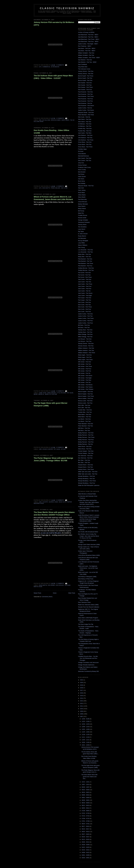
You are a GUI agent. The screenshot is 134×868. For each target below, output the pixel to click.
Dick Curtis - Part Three (85, 307)
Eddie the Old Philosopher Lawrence (89, 485)
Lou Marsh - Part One (84, 419)
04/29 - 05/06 (86, 845)
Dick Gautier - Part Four (85, 90)
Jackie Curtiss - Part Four (86, 323)
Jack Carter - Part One (85, 279)
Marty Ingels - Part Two (85, 357)
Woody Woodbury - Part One (87, 476)
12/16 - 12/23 (86, 724)
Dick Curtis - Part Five (84, 312)
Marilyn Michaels (83, 204)
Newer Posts (38, 593)
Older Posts (72, 593)
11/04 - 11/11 (86, 740)
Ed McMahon (55, 67)
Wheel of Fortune (51, 394)
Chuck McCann (83, 202)
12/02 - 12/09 (86, 729)
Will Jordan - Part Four (85, 369)
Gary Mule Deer (83, 67)
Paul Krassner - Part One (85, 92)
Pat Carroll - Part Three (85, 277)
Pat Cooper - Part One (85, 298)
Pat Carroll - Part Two (84, 275)
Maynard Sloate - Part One (86, 112)
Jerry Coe (81, 163)
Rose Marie (81, 193)
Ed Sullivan (46, 120)
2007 (82, 716)
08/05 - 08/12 (86, 808)
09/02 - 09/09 (86, 798)
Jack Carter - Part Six (84, 291)
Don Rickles (60, 585)
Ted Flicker (81, 174)
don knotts (46, 188)
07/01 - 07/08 (86, 821)
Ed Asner (81, 151)
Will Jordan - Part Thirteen (86, 389)
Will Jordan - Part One (85, 362)
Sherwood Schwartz (84, 222)
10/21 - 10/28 (86, 745)
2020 (82, 683)
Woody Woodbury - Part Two (86, 479)
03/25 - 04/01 (86, 858)
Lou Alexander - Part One (86, 250)
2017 (82, 690)
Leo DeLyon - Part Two (85, 341)
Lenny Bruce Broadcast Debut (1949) (89, 555)
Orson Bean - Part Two (85, 144)
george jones (53, 502)
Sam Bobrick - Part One (85, 60)
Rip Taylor (81, 231)
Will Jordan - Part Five (85, 371)
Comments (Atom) (47, 597)
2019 (82, 685)
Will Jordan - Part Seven (85, 376)
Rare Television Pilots (84, 602)
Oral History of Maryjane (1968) (87, 577)
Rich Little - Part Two (84, 408)
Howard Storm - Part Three (86, 469)
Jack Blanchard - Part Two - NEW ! (88, 37)
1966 (40, 502)
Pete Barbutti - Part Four (85, 266)
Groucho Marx (56, 120)
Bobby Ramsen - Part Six (86, 444)
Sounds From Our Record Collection (89, 607)
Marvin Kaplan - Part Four (86, 398)
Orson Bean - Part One (85, 142)
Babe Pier (81, 213)
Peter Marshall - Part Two (86, 426)
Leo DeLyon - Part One (85, 339)
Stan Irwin (81, 188)
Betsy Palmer (82, 209)
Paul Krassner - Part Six (85, 103)
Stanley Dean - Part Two (85, 332)
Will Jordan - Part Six (84, 373)
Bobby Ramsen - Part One (86, 433)
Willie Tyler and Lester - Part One (88, 472)
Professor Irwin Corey (84, 167)
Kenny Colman (82, 165)
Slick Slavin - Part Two (85, 122)
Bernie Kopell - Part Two (85, 78)
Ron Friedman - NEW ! (85, 46)
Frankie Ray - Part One (85, 128)
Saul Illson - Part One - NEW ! (87, 48)
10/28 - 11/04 (86, 742)
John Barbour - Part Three (86, 140)
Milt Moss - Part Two (84, 430)
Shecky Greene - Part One (86, 343)
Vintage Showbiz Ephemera (86, 665)
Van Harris (81, 179)
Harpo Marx (65, 120)
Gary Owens (82, 206)
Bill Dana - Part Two (84, 327)
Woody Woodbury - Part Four (87, 483)
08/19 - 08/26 (86, 803)
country (45, 502)
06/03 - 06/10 (86, 832)
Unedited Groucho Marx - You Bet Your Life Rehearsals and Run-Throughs (88, 658)
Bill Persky (81, 211)
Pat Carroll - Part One (84, 273)
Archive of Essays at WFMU (86, 32)
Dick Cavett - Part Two (85, 160)
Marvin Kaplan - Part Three (86, 396)
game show (43, 393)
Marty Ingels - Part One (85, 355)
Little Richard (61, 393)
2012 (82, 703)
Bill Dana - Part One (84, 325)
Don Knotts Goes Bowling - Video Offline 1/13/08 (52, 132)
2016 (82, 693)
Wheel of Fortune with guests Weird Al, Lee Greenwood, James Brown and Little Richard (53, 198)
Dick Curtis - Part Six (84, 117)
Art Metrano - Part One (85, 124)
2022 (82, 680)
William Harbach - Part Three (87, 353)
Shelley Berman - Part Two (86, 270)
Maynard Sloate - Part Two (86, 186)
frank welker (56, 188)
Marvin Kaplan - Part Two (86, 394)
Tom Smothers (82, 227)
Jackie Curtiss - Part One (85, 314)
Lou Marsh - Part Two (84, 421)
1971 (40, 67)
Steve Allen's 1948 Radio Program (88, 618)
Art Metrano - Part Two (85, 126)
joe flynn (64, 188)
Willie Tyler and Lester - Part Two (88, 474)
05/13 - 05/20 (86, 839)
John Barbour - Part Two (85, 138)
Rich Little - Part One (84, 405)
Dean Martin (43, 585)
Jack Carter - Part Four (85, 286)
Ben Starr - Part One (84, 460)
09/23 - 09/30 (86, 790)
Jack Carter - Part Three (85, 284)
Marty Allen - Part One (85, 254)
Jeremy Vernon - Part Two (86, 74)
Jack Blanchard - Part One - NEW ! (88, 35)
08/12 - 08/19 (86, 805)
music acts (63, 502)
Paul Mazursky (82, 199)
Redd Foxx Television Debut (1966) (88, 605)
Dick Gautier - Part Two (85, 85)
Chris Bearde (82, 154)
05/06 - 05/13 (86, 842)
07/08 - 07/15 (86, 818)
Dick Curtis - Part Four (85, 309)
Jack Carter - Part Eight (85, 296)
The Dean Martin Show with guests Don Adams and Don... (89, 777)
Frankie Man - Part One (85, 410)
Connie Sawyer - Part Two (86, 453)
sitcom (63, 449)
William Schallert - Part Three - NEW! (89, 58)
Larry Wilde (81, 243)
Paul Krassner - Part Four (86, 99)
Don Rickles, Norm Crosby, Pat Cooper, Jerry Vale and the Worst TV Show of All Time (89, 536)
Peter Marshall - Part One (86, 424)
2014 (82, 698)
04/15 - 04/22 (86, 850)
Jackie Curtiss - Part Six (85, 108)
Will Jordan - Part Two (85, 364)
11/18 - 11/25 (86, 734)
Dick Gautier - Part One (85, 83)
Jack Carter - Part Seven (85, 293)
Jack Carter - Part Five (85, 289)
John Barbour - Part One (85, 135)
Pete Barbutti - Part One (85, 259)
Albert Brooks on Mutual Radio (87, 494)
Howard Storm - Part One (86, 465)
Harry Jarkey (82, 190)
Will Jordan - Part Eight (85, 378)
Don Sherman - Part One (85, 456)
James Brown (51, 393)
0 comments (60, 65)
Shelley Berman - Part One (86, 268)
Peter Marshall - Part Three (86, 115)
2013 (82, 701)
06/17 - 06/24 (86, 826)
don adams (51, 585)
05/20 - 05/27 (86, 837)
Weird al (41, 394)
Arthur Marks (82, 195)
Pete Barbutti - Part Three (86, 263)
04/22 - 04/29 (86, 847)
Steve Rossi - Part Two (85, 449)
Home (55, 593)
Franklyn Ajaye (82, 149)
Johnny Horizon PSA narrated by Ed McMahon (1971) (54, 24)
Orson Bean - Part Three (85, 147)
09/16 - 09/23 (86, 792)
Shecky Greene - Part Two (86, 346)
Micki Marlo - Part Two (85, 417)
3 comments (60, 186)
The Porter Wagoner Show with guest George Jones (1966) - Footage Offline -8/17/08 (53, 459)
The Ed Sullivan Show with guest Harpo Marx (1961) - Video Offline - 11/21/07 (53, 77)
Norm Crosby (82, 170)
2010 (82, 709)
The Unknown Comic (84, 69)
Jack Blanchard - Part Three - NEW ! (89, 39)
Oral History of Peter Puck (86, 579)
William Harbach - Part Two (86, 350)
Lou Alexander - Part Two (86, 252)
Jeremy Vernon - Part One (86, 71)
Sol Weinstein (82, 238)
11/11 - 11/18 (86, 737)
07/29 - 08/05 (86, 811)
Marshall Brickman (84, 156)
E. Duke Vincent (83, 234)
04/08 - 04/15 (86, 852)
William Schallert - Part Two (86, 55)
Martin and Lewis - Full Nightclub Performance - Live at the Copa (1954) (88, 568)
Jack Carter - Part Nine (85, 133)
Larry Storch (82, 229)
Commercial (46, 67)
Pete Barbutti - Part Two (85, 261)
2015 (82, 696)
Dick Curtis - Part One (84, 302)
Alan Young (81, 247)
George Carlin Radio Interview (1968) (89, 545)
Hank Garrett (82, 177)
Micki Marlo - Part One (85, 414)
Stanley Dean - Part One (85, 330)
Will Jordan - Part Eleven (85, 385)
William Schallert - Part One (86, 53)
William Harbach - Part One (86, 348)
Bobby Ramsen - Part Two (86, 435)
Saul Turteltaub (83, 64)
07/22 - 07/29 (86, 813)
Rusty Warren (82, 236)
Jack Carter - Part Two (85, 282)
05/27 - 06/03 (86, 834)
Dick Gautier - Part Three (85, 87)
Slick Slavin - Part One (85, 119)
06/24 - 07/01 (86, 824)
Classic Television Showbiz (67, 8)
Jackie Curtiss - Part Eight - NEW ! (88, 44)
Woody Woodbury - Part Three (87, 481)
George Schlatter (83, 220)
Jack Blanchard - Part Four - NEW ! (88, 41)
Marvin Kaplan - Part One (86, 392)
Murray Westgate (83, 241)
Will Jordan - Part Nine (85, 380)
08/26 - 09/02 (86, 800)
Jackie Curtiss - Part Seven (86, 110)
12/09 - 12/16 (86, 727)
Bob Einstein (82, 172)
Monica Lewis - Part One (85, 401)
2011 (82, 706)
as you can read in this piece (51, 533)
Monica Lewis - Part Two (85, 403)
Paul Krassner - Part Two (85, 94)
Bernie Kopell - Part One (85, 80)
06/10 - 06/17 (86, 829)
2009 (82, 711)
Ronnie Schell (82, 218)
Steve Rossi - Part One (85, 446)
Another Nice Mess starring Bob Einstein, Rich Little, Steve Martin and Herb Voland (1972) (89, 502)
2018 (82, 688)
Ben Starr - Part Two (84, 462)
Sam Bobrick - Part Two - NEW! (87, 62)
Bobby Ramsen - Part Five (86, 442)
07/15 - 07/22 (86, 816)
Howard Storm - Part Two (86, 467)
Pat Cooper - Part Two (85, 300)
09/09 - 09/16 (86, 795)
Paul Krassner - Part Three (86, 96)
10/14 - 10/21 (86, 782)
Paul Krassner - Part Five (85, 101)
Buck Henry (82, 181)
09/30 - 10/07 (86, 787)
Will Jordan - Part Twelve (85, 387)
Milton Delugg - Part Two (85, 337)
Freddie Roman (83, 215)
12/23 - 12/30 (86, 721)
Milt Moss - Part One (84, 428)
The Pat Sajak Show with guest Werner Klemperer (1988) (51, 404)
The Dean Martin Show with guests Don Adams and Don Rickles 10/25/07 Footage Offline (54, 514)
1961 (40, 120)
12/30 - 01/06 (86, 719)
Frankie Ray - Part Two (85, 131)
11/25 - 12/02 (86, 732)
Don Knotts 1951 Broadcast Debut (88, 532)
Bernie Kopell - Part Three (86, 76)
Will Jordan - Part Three (85, 366)
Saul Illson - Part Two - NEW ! (87, 51)
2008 (82, 714)
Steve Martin (82, 197)
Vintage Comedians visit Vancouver (88, 662)
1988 (40, 449)
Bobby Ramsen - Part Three (86, 437)
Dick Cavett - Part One (85, 158)
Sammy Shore (82, 225)
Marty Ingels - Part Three (85, 360)
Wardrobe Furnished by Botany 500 (88, 671)
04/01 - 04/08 (86, 855)
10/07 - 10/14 (86, 784)
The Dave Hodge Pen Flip (86, 624)
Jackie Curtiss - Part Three (86, 318)
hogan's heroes (48, 449)
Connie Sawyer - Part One (86, 451)
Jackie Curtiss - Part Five (85, 321)
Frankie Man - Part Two (85, 412)
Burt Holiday (82, 183)
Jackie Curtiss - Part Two (85, 316)
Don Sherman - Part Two (85, 458)
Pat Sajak (70, 393)
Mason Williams (83, 245)
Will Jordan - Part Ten (84, 382)
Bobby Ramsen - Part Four (86, 440)
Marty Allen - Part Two (85, 257)
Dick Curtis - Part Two (84, 305)
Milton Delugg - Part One (85, 334)
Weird (36, 394)
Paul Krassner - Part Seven (86, 106)
